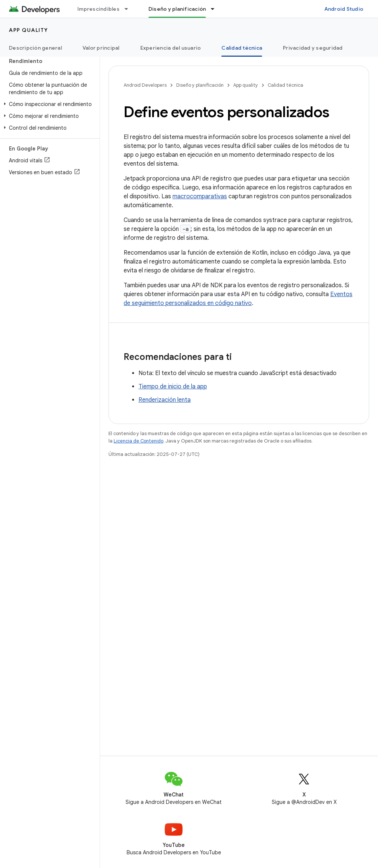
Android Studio (344, 9)
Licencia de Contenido (138, 441)
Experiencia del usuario (171, 48)
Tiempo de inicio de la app (173, 387)
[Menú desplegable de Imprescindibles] (130, 9)
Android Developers (145, 85)
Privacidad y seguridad (313, 48)
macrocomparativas (200, 196)
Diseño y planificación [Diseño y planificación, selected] (177, 9)
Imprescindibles (98, 9)
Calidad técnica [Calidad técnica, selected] (242, 48)
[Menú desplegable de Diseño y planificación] (216, 9)
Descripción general (35, 48)
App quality (29, 30)
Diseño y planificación (200, 85)
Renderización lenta (165, 400)
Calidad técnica (285, 85)
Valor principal (101, 48)
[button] (48, 104)
